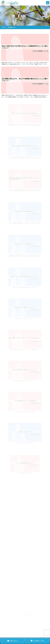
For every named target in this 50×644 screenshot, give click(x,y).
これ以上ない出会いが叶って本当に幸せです (25, 440)
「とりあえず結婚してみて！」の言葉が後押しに (25, 409)
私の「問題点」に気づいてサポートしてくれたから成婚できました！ (25, 347)
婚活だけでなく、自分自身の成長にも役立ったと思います (25, 284)
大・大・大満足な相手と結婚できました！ (25, 470)
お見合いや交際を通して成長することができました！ (25, 378)
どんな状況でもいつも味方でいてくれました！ (25, 315)
